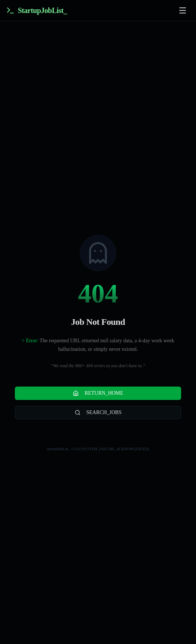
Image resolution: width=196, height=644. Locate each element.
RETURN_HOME (98, 393)
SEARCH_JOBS (98, 413)
